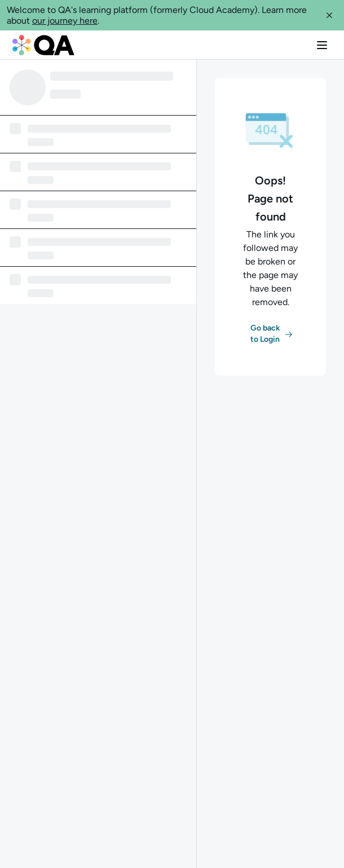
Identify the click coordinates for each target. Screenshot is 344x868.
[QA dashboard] (43, 45)
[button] (329, 15)
